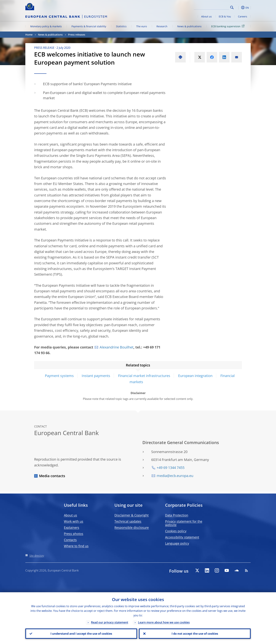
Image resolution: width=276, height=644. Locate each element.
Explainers (72, 527)
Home (29, 35)
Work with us (74, 521)
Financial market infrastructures (144, 376)
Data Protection (177, 515)
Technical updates (128, 521)
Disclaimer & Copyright (131, 515)
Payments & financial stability (89, 26)
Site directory (37, 556)
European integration (195, 376)
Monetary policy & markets (46, 26)
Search (232, 7)
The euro (142, 26)
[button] (238, 8)
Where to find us (76, 546)
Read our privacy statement (110, 622)
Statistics (121, 26)
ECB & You (225, 16)
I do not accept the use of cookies (195, 634)
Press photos (74, 534)
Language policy (177, 543)
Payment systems (59, 376)
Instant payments (96, 376)
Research (162, 26)
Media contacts (52, 476)
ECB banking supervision (228, 26)
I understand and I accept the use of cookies (81, 634)
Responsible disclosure (132, 527)
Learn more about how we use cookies (164, 622)
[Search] (211, 7)
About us (206, 16)
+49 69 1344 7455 (171, 468)
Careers (243, 16)
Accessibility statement (182, 537)
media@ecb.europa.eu (175, 476)
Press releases (77, 35)
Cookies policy (176, 531)
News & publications (189, 26)
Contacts (70, 540)
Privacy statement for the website (184, 523)
